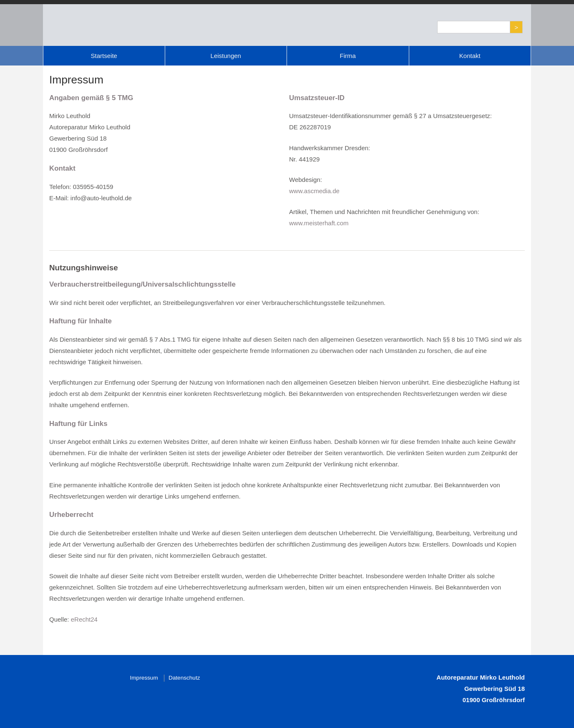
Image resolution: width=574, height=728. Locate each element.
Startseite (104, 56)
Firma (348, 56)
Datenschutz (184, 678)
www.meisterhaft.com (319, 223)
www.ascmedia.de (314, 191)
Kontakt (470, 56)
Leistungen (226, 56)
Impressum (144, 678)
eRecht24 (84, 619)
